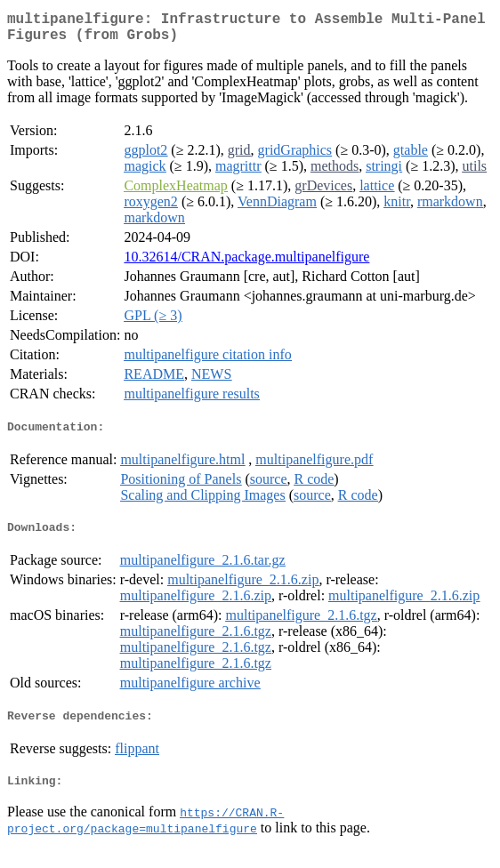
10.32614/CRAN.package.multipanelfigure (246, 264)
